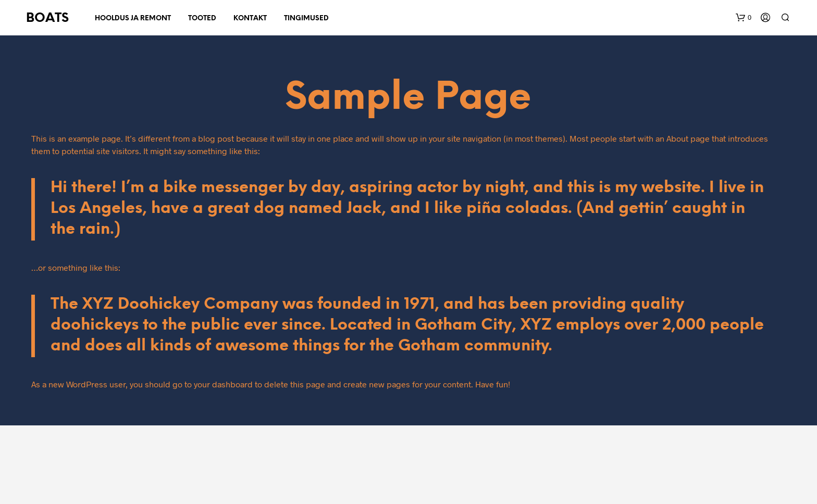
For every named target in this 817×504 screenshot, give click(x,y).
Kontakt (250, 18)
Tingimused (306, 18)
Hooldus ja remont (133, 18)
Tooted (202, 18)
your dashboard (223, 384)
